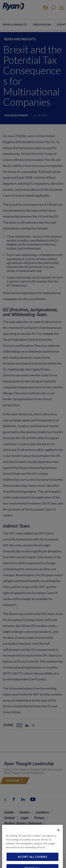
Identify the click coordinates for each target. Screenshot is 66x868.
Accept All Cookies (32, 861)
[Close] (58, 835)
